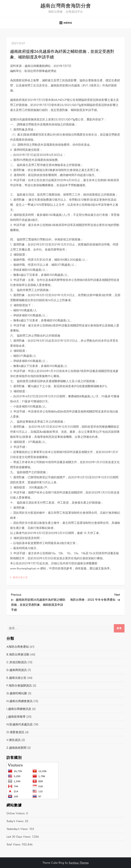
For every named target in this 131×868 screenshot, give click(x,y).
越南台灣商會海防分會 (66, 6)
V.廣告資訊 (14, 740)
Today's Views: (16, 821)
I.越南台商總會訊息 (19, 709)
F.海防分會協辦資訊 (19, 686)
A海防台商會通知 (18, 647)
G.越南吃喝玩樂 (17, 693)
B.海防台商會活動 (18, 654)
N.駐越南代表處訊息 (20, 724)
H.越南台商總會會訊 (20, 701)
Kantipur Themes (79, 863)
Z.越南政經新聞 (16, 748)
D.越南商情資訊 (17, 670)
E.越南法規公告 (19, 578)
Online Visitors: (16, 813)
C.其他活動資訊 (17, 662)
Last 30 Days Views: (19, 837)
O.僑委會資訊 (15, 732)
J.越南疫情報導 (16, 717)
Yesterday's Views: (18, 829)
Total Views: (14, 844)
